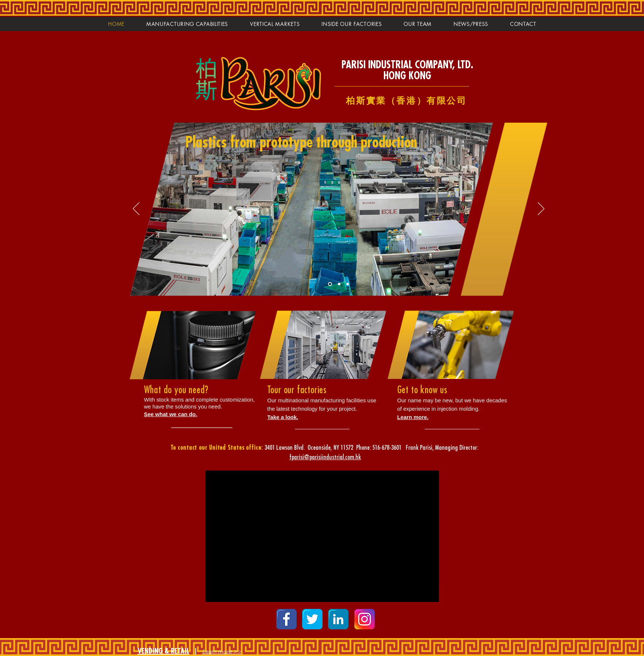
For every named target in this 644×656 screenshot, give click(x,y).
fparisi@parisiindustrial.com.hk (325, 457)
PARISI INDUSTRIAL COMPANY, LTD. (407, 65)
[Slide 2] (339, 284)
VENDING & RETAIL (163, 651)
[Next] (541, 209)
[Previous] (136, 209)
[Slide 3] (348, 284)
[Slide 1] (330, 284)
